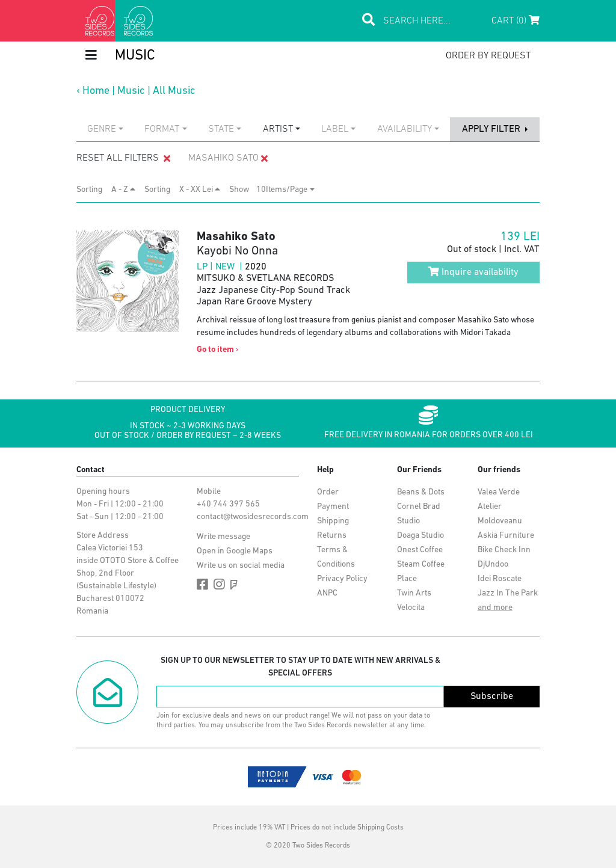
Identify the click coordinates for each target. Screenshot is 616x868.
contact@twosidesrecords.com (253, 517)
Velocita (411, 608)
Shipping (333, 521)
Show (243, 190)
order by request (488, 56)
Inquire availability (473, 272)
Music (131, 91)
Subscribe (492, 697)
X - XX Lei (200, 189)
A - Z (123, 189)
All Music (174, 91)
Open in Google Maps (235, 551)
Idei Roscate (500, 579)
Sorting (93, 190)
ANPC (327, 593)
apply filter (492, 129)
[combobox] (105, 129)
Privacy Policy (342, 579)
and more (495, 608)
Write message (223, 537)
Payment (333, 507)
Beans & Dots (421, 492)
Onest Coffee (420, 550)
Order (328, 492)
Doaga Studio (420, 536)
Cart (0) (516, 20)
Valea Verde (499, 492)
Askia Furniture (506, 536)
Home (96, 91)
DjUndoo (493, 565)
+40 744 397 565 (228, 504)
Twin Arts (414, 593)
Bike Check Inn (504, 550)
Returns (332, 536)
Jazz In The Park (508, 593)
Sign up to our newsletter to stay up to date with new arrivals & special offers (300, 667)
